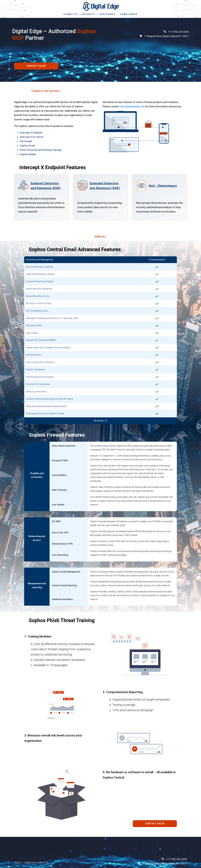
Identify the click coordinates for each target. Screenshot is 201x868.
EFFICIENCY (108, 14)
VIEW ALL (100, 237)
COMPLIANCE (129, 14)
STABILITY (70, 14)
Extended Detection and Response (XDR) (105, 186)
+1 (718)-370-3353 (179, 32)
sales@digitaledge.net (132, 106)
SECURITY (89, 14)
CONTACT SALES (36, 66)
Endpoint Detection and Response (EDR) (46, 186)
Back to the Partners (47, 91)
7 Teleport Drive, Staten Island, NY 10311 (167, 36)
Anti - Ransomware (163, 186)
